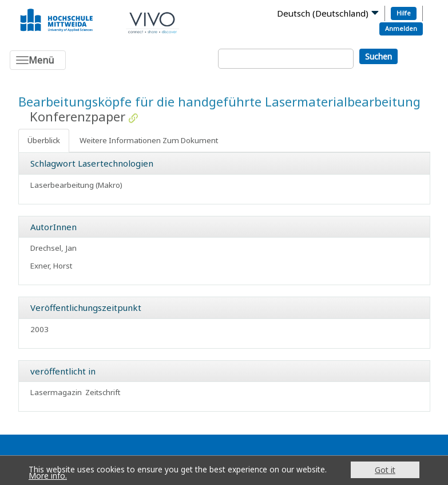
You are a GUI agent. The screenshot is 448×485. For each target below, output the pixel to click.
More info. (48, 476)
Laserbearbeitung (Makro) (76, 185)
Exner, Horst (51, 266)
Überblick (44, 140)
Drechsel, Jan (53, 248)
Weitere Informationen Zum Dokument (149, 140)
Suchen (378, 56)
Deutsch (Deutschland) (323, 13)
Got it (385, 470)
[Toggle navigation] (38, 60)
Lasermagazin (56, 392)
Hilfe (404, 13)
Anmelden (401, 28)
